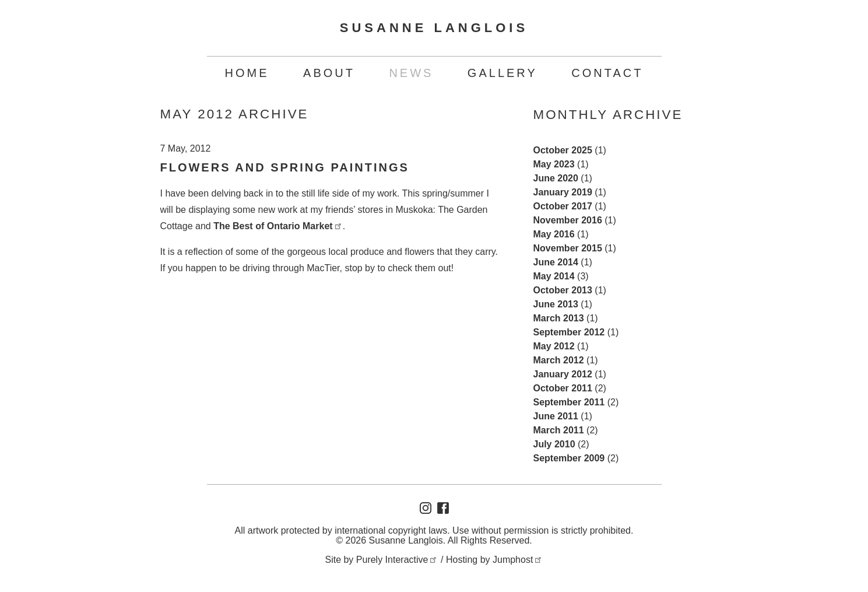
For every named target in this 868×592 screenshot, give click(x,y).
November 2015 (568, 248)
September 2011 (569, 402)
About (329, 73)
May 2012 (554, 346)
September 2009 (569, 458)
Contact (607, 73)
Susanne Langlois (434, 28)
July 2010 (554, 444)
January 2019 (563, 192)
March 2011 (559, 430)
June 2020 (556, 178)
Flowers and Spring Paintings (285, 167)
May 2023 (554, 164)
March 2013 (559, 318)
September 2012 (569, 332)
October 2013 (563, 290)
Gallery (502, 73)
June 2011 (556, 416)
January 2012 (563, 374)
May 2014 (554, 276)
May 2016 (554, 234)
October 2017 (563, 206)
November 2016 (568, 220)
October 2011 (563, 388)
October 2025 (563, 150)
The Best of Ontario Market (278, 226)
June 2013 (556, 304)
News (411, 73)
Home (247, 73)
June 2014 (556, 262)
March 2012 (559, 360)
